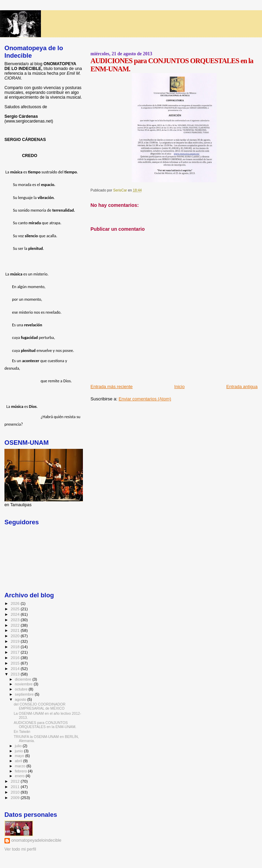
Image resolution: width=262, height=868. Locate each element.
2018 (16, 647)
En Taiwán (22, 731)
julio (19, 746)
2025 (16, 609)
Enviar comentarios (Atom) (145, 399)
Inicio (179, 387)
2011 (16, 787)
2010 (16, 792)
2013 (16, 674)
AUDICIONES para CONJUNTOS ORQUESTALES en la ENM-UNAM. (45, 725)
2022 (16, 625)
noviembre (24, 684)
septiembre (25, 694)
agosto (21, 699)
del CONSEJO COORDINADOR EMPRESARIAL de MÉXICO (40, 706)
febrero (21, 771)
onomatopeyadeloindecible (36, 840)
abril (19, 761)
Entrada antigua (242, 387)
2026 (16, 603)
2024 (16, 614)
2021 (16, 630)
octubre (22, 689)
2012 (16, 781)
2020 (16, 636)
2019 (16, 641)
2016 (16, 658)
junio (20, 751)
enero (20, 776)
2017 (16, 652)
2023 (16, 620)
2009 (16, 798)
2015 (16, 663)
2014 (16, 668)
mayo (20, 756)
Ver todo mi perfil (20, 849)
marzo (21, 766)
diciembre (24, 679)
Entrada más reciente (112, 387)
